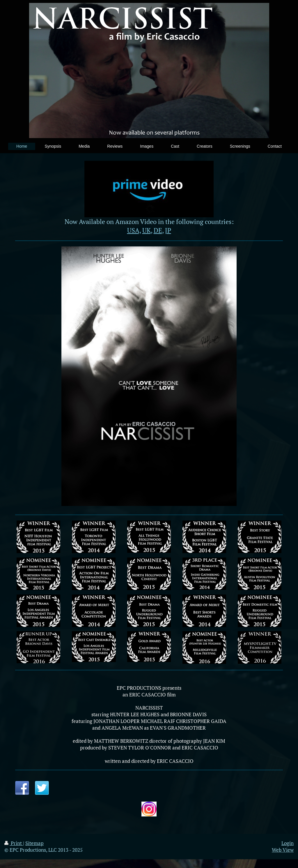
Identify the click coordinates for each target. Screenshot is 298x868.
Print (14, 843)
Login (288, 843)
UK (147, 230)
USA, (134, 230)
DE (158, 230)
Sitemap (34, 843)
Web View (283, 850)
